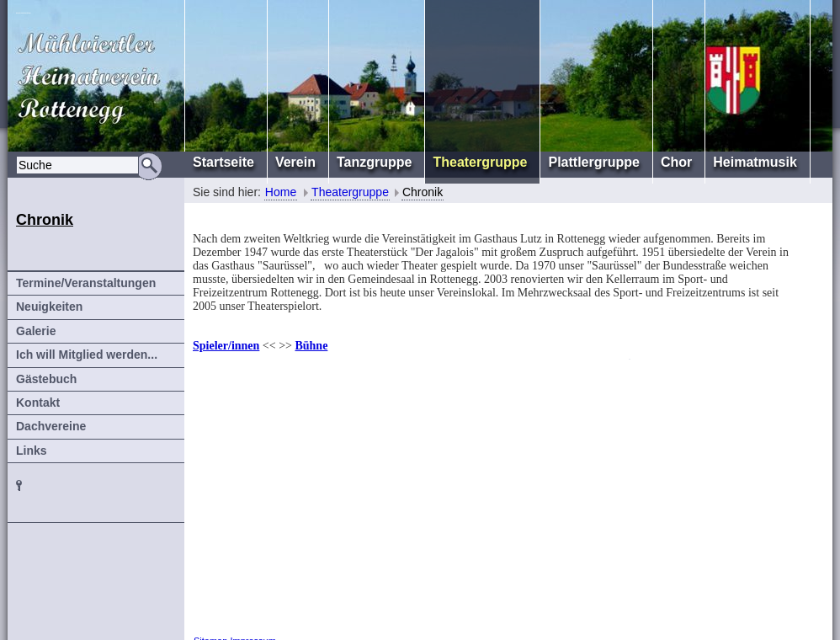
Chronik (423, 192)
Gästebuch (46, 379)
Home (281, 192)
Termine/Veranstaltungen (86, 283)
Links (32, 451)
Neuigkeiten (49, 307)
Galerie (36, 331)
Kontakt (38, 403)
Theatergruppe (350, 192)
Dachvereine (51, 426)
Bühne (311, 346)
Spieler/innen (226, 346)
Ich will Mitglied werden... (87, 355)
